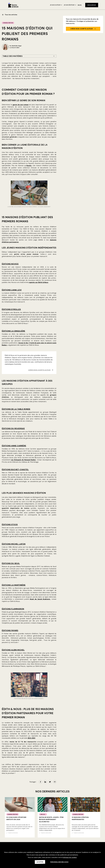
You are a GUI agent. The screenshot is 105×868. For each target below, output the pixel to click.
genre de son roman (21, 105)
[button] (56, 5)
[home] (13, 5)
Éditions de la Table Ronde (16, 409)
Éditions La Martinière (14, 585)
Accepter (40, 862)
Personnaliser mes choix (59, 862)
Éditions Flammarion (13, 609)
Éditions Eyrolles (11, 309)
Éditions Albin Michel (13, 650)
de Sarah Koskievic (40, 599)
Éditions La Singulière (14, 331)
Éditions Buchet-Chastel (15, 470)
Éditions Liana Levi (12, 290)
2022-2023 (31, 738)
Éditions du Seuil (11, 563)
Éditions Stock (10, 525)
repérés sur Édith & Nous (38, 282)
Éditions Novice (10, 264)
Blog (80, 5)
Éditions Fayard (10, 630)
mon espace (92, 5)
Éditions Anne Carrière (14, 446)
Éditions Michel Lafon (14, 544)
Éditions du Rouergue (13, 428)
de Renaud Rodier (23, 460)
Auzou (29, 166)
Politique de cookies (70, 857)
